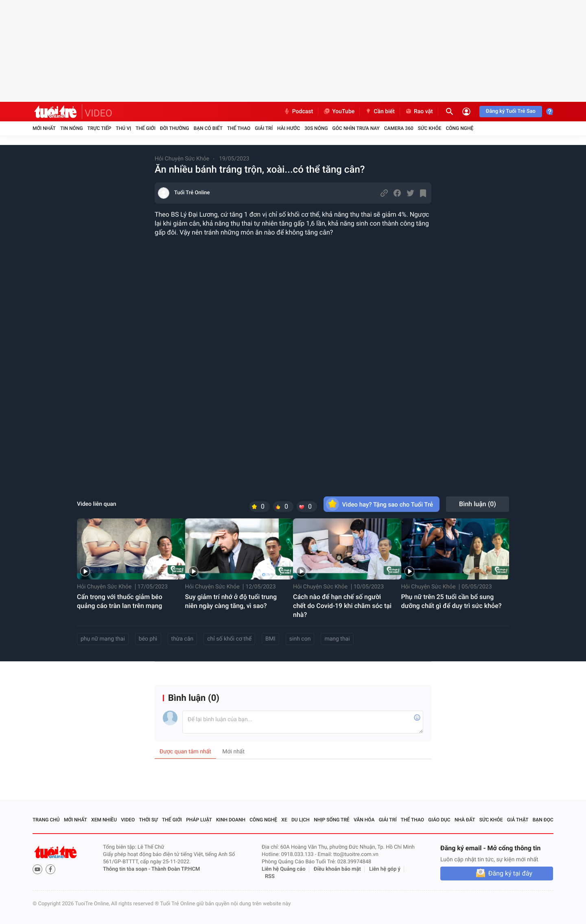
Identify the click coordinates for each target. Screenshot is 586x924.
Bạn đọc (543, 820)
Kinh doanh (231, 820)
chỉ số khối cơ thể (229, 639)
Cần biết (380, 112)
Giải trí (264, 128)
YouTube (339, 112)
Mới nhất (44, 128)
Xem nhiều (104, 820)
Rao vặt (419, 112)
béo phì (148, 639)
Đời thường (175, 128)
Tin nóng (72, 128)
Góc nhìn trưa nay (356, 128)
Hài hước (289, 128)
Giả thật (518, 820)
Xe (284, 820)
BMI (270, 639)
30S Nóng (316, 128)
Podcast (298, 112)
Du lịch (301, 820)
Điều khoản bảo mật (337, 869)
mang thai (337, 639)
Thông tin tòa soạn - (127, 869)
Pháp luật (199, 820)
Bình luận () (478, 504)
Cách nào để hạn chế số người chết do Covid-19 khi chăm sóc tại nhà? (342, 606)
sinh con (300, 639)
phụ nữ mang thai (103, 639)
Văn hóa (364, 820)
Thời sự (149, 820)
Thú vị (123, 128)
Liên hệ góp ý (385, 869)
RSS (270, 877)
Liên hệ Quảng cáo (284, 869)
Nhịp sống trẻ (332, 820)
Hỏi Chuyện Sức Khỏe (182, 159)
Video (128, 820)
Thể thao (239, 128)
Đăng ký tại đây (510, 873)
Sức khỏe (430, 128)
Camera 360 (399, 128)
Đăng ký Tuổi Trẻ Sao (511, 111)
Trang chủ (46, 820)
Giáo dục (439, 820)
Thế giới (145, 128)
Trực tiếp (99, 128)
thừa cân (183, 639)
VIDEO (98, 113)
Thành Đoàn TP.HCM (176, 869)
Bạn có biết (208, 128)
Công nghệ (459, 128)
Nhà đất (465, 820)
